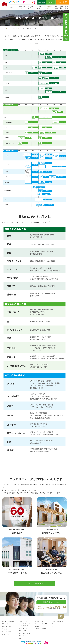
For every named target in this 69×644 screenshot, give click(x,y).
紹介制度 (61, 7)
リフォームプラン (31, 7)
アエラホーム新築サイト (42, 630)
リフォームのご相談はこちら (34, 584)
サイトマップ (56, 628)
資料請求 (51, 2)
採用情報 (66, 7)
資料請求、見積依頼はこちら (51, 604)
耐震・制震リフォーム (25, 634)
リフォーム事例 (39, 7)
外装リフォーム (23, 632)
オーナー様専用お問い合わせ (63, 2)
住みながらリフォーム (8, 628)
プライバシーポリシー (58, 623)
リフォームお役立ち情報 (48, 7)
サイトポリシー (57, 625)
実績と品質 (5, 625)
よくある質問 (5, 636)
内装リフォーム (23, 637)
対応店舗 (56, 7)
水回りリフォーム (24, 640)
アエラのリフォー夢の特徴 (21, 7)
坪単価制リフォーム (7, 630)
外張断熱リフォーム (24, 629)
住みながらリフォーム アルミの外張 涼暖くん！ (25, 626)
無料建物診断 (42, 2)
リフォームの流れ (7, 633)
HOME (12, 7)
